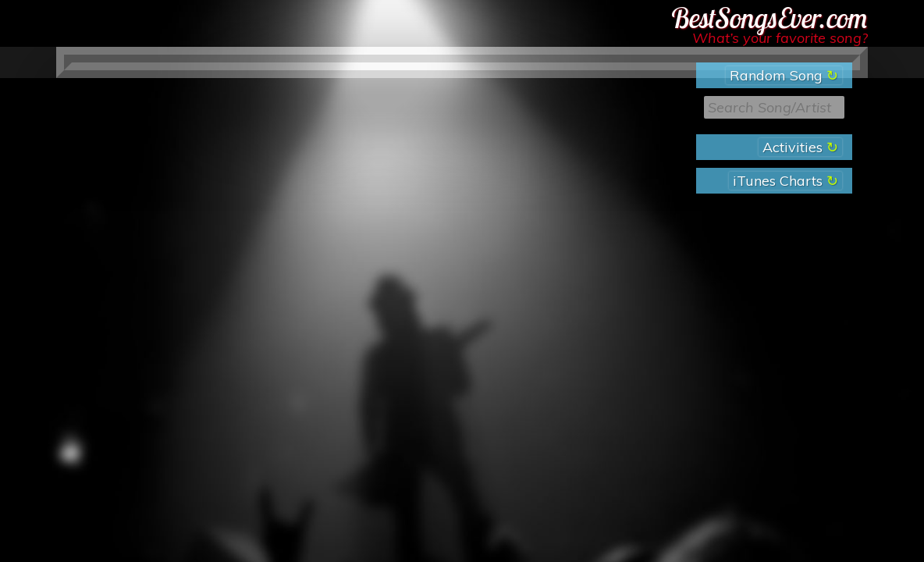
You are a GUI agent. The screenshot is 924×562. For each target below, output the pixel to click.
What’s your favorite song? (780, 38)
